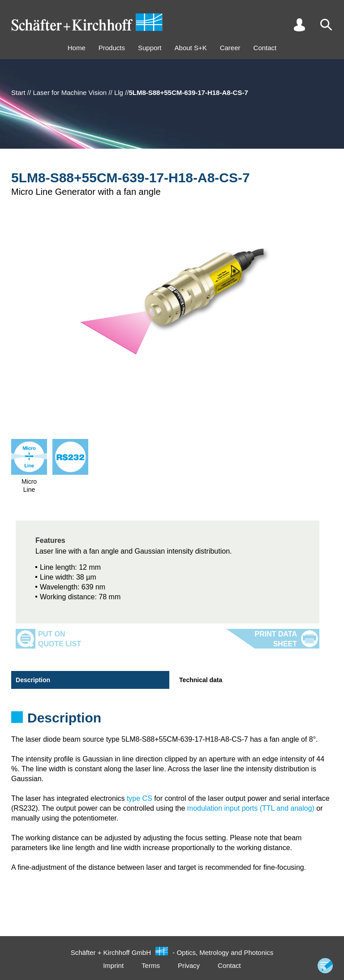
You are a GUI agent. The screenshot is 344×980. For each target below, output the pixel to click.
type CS (140, 798)
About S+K (191, 48)
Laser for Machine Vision (70, 92)
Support (150, 48)
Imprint (113, 965)
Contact (265, 48)
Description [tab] (33, 680)
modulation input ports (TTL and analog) (251, 808)
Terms (151, 965)
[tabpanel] (172, 721)
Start (18, 92)
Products (112, 48)
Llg (119, 92)
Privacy (189, 965)
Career (230, 48)
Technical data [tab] (201, 680)
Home (77, 48)
